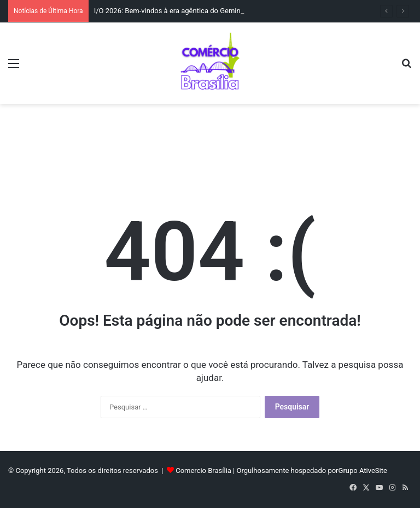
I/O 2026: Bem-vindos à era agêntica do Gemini (168, 11)
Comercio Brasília (203, 471)
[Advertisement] (210, 140)
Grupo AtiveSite (363, 471)
